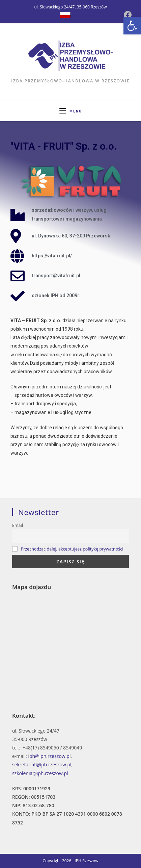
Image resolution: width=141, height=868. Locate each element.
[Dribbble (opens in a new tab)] (65, 15)
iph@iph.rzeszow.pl (49, 756)
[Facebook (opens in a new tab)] (128, 15)
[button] (132, 26)
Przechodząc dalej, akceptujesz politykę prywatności (72, 549)
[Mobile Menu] (71, 111)
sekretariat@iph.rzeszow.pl (42, 764)
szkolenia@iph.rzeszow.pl (40, 773)
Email (18, 525)
